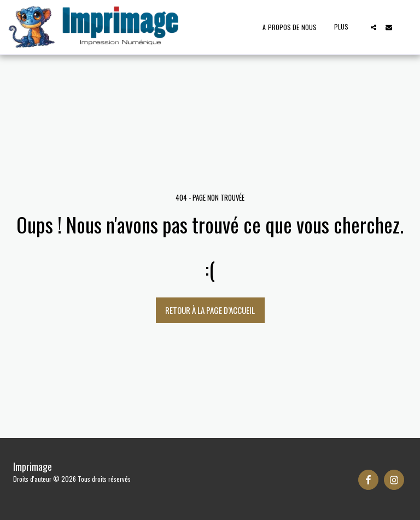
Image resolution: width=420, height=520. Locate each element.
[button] (374, 27)
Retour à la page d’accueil (210, 310)
